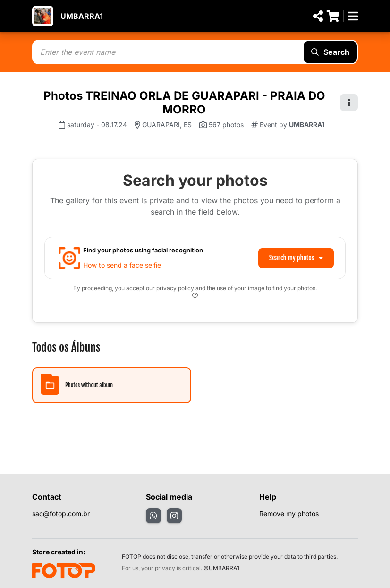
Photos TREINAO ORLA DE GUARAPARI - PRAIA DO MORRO (184, 103)
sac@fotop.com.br (61, 514)
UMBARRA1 (82, 16)
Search (330, 52)
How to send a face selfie (122, 265)
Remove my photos (289, 514)
